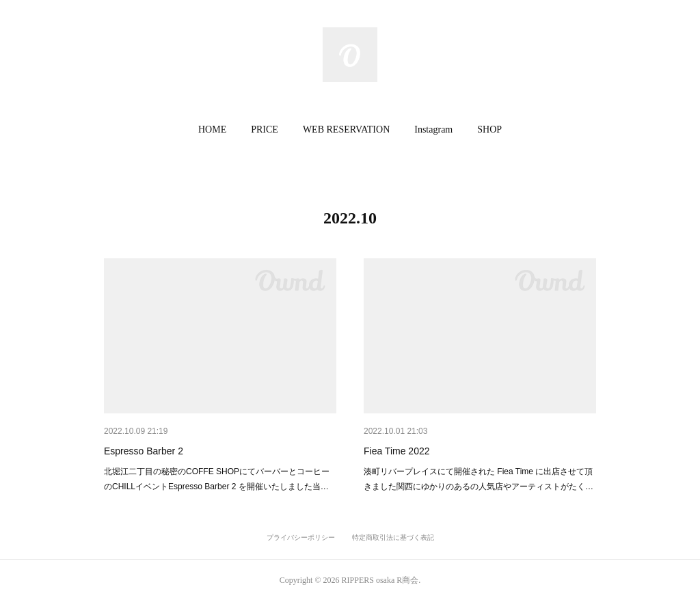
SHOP (489, 129)
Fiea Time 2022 (397, 451)
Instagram (433, 129)
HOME (212, 129)
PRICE (265, 129)
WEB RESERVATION (346, 129)
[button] (212, 130)
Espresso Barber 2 (144, 451)
